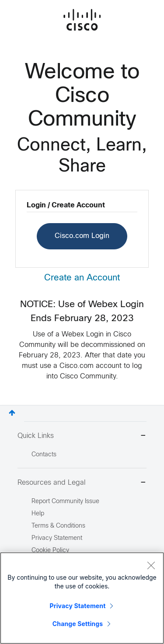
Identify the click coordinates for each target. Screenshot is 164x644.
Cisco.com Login (82, 236)
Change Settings (78, 624)
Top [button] (12, 413)
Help (38, 514)
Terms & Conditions (58, 526)
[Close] (151, 565)
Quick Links (82, 436)
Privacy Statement (78, 606)
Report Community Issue (65, 502)
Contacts (44, 455)
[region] (82, 598)
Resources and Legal (82, 483)
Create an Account (82, 278)
